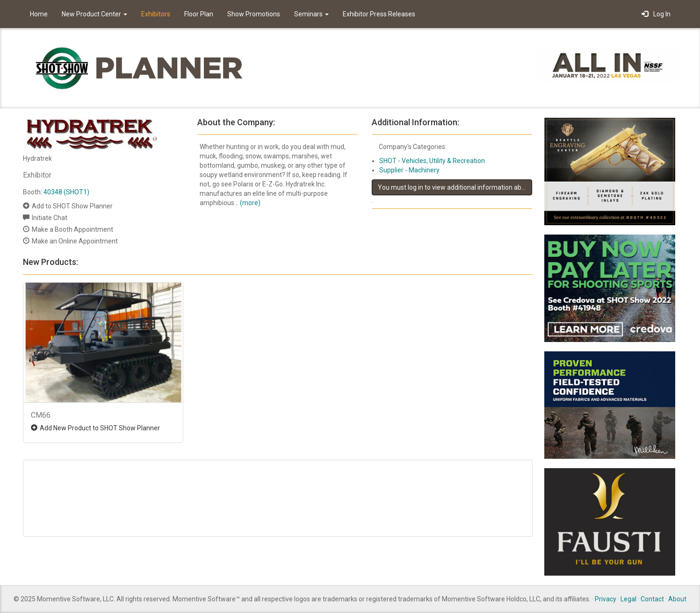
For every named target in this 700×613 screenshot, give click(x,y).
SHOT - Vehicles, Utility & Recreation (432, 161)
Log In (656, 14)
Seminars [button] (311, 14)
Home (39, 14)
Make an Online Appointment (75, 241)
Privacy (606, 599)
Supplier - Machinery (409, 170)
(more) (250, 203)
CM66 (41, 415)
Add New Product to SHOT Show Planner (100, 428)
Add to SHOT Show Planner (72, 206)
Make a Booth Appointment (72, 229)
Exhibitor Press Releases (379, 14)
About (677, 599)
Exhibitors (156, 14)
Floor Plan (199, 14)
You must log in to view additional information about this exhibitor (455, 187)
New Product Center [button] (94, 14)
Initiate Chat (50, 218)
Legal (628, 599)
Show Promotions (254, 14)
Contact (652, 599)
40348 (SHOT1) (66, 192)
